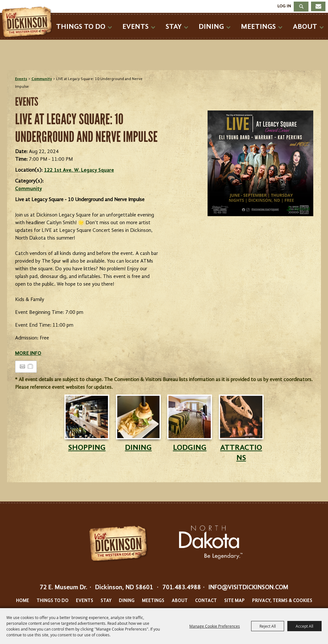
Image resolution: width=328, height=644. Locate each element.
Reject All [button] (268, 626)
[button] (260, 163)
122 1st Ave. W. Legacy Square (79, 170)
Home (23, 601)
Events (135, 27)
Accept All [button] (304, 626)
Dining (211, 27)
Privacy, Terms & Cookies (282, 601)
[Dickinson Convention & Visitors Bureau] (29, 22)
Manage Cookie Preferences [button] (215, 626)
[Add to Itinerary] (31, 367)
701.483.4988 (182, 588)
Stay (174, 27)
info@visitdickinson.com (248, 588)
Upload (302, 209)
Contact (206, 601)
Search (301, 7)
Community (42, 79)
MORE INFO (28, 354)
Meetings (258, 27)
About (305, 27)
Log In (284, 6)
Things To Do (81, 27)
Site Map (234, 601)
